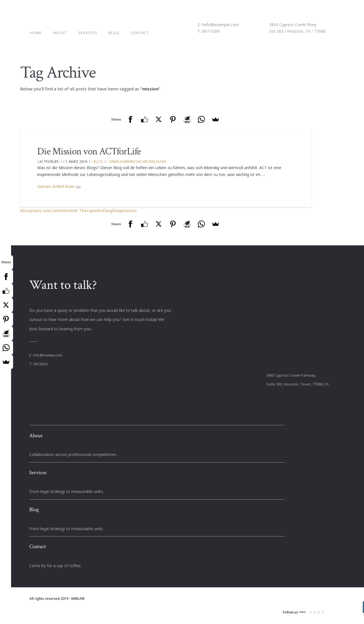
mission (129, 210)
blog (117, 210)
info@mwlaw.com (48, 355)
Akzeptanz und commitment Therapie (59, 210)
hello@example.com (220, 25)
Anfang (105, 210)
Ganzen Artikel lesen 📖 (59, 186)
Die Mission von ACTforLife (89, 151)
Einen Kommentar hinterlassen (137, 162)
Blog (97, 162)
